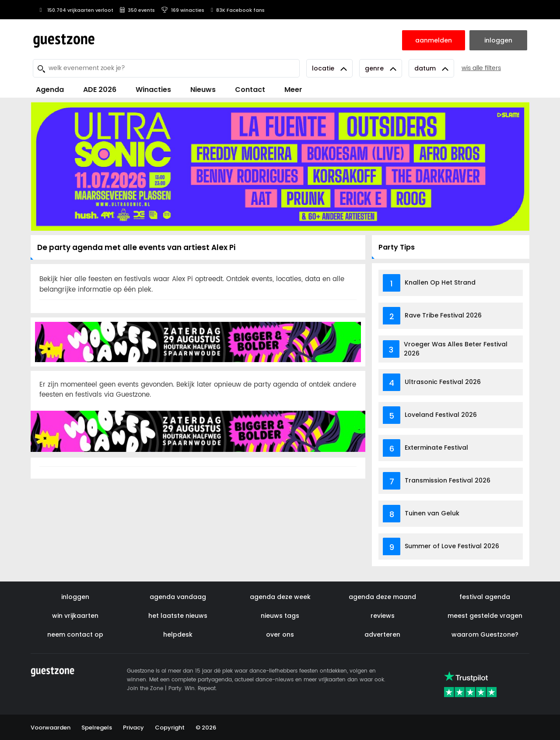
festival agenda (485, 597)
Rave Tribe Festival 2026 (443, 315)
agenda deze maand (382, 597)
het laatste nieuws (178, 616)
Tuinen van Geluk (432, 513)
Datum (431, 68)
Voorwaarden (51, 728)
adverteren (382, 634)
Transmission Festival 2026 (448, 480)
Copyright (170, 728)
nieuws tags (280, 616)
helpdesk (178, 634)
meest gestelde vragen (485, 616)
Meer (293, 90)
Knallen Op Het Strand (440, 282)
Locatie (329, 68)
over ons (280, 634)
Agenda (50, 90)
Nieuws (203, 90)
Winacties (153, 90)
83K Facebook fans (238, 10)
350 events (137, 10)
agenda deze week (280, 597)
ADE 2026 (100, 90)
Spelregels (97, 728)
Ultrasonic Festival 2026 (443, 382)
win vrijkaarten (75, 616)
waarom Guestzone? (485, 634)
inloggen (75, 597)
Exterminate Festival (436, 448)
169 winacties (183, 10)
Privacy (133, 728)
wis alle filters (481, 68)
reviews (383, 616)
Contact (250, 90)
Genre (381, 68)
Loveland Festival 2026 (441, 415)
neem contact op (75, 634)
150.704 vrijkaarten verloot (75, 10)
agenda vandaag (178, 597)
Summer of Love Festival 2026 (452, 546)
